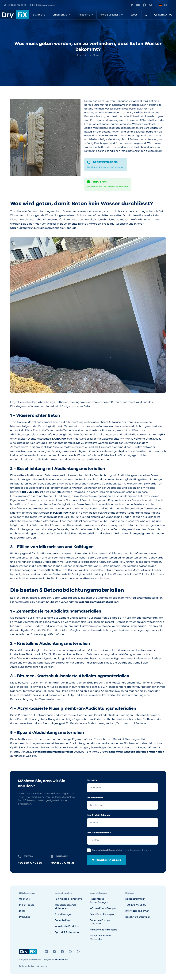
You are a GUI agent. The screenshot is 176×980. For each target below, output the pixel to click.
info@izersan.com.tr (137, 911)
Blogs (134, 15)
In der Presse (27, 905)
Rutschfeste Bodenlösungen (99, 901)
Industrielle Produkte (67, 926)
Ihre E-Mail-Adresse (99, 815)
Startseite (39, 15)
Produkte (25, 917)
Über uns (24, 899)
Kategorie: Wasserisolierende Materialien (137, 752)
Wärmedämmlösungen (103, 908)
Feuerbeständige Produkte (100, 922)
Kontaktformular (135, 899)
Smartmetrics (61, 960)
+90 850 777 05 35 (30, 863)
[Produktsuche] (146, 15)
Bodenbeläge (62, 920)
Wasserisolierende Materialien (65, 907)
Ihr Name (92, 780)
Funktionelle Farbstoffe (68, 899)
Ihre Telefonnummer (99, 833)
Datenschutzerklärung (104, 850)
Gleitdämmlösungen (102, 914)
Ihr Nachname (95, 798)
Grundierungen (63, 914)
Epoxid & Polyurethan (67, 932)
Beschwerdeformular (138, 917)
